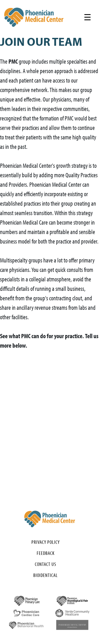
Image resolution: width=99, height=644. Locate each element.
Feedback (46, 553)
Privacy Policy (46, 542)
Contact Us (46, 564)
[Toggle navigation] (88, 17)
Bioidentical (46, 575)
